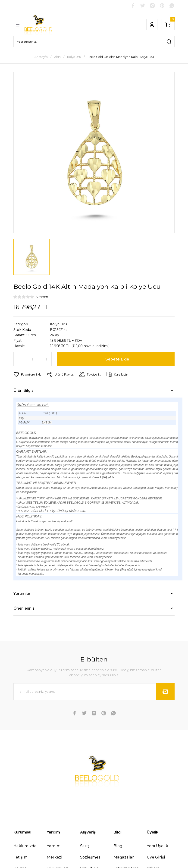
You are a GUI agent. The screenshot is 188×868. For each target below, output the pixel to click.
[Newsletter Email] (94, 692)
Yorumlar (22, 593)
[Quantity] (33, 359)
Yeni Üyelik (157, 846)
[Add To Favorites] (27, 374)
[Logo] (38, 25)
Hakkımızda (25, 846)
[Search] (94, 42)
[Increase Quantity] (47, 359)
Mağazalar (124, 857)
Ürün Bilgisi (24, 390)
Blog (118, 846)
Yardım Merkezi (55, 851)
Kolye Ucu (58, 324)
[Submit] (165, 692)
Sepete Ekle (117, 359)
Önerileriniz (24, 608)
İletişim (21, 857)
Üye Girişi (156, 857)
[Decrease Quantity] (18, 359)
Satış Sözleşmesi (91, 851)
